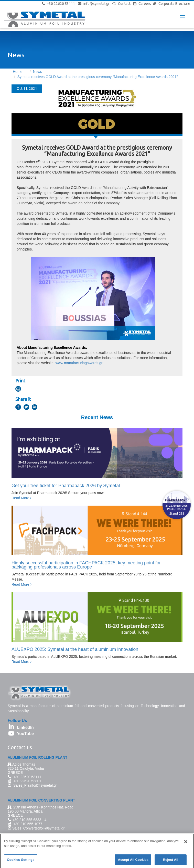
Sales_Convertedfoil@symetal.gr (38, 828)
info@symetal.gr (96, 4)
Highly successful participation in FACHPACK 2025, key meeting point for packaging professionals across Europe (86, 565)
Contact (124, 4)
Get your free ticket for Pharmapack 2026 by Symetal (66, 486)
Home (18, 72)
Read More (21, 498)
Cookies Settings (21, 861)
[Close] (186, 843)
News (37, 72)
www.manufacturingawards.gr (79, 363)
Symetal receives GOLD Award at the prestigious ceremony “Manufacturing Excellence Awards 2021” (98, 77)
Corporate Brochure (174, 4)
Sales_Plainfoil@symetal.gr (35, 785)
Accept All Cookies (133, 861)
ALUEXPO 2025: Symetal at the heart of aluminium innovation (75, 649)
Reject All (170, 861)
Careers (145, 4)
